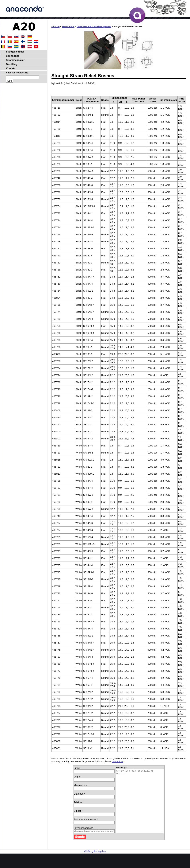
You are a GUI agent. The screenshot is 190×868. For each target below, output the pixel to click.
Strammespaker (15, 60)
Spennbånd (13, 56)
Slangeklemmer (15, 52)
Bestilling (12, 64)
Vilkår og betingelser (95, 864)
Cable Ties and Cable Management (94, 26)
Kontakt (11, 68)
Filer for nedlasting (17, 73)
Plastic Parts (68, 26)
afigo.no (56, 26)
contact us (118, 761)
